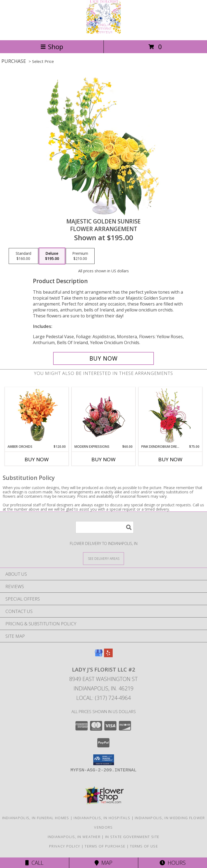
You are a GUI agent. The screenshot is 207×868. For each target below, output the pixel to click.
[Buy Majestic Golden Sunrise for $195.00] (103, 358)
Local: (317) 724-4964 (103, 698)
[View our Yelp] (108, 655)
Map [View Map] (103, 863)
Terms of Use (144, 846)
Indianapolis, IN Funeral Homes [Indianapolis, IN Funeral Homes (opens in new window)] (36, 818)
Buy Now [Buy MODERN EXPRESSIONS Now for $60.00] (103, 459)
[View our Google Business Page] (99, 655)
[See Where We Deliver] (103, 558)
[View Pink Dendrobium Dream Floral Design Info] (170, 416)
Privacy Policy (65, 846)
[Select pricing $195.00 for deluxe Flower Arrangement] (52, 256)
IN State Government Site (132, 837)
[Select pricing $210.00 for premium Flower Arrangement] (80, 256)
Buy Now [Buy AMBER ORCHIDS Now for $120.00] (37, 459)
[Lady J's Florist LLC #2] (103, 32)
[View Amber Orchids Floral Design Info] (37, 416)
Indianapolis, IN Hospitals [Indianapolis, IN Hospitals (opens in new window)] (102, 818)
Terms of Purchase (105, 846)
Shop (52, 47)
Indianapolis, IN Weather (74, 837)
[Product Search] (105, 527)
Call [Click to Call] (34, 863)
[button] (104, 760)
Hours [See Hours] (173, 863)
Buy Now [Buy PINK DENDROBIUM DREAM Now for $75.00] (170, 459)
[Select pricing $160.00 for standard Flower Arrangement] (23, 256)
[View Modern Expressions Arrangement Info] (104, 416)
